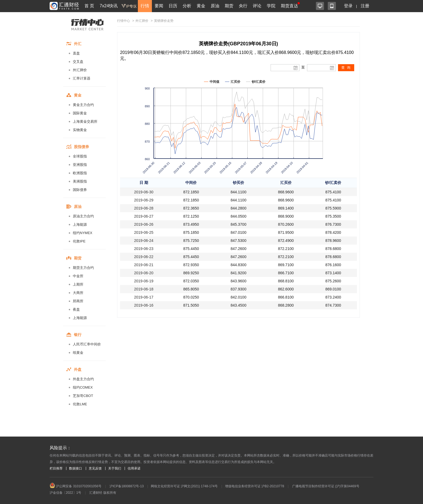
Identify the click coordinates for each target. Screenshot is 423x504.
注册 (365, 6)
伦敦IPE (79, 241)
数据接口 (76, 468)
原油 (215, 6)
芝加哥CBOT (83, 396)
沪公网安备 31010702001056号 (76, 486)
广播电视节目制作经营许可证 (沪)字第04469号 (326, 486)
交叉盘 (78, 62)
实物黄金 (80, 130)
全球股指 (80, 156)
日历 (173, 6)
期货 (229, 6)
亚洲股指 (80, 165)
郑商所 (78, 301)
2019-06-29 (144, 200)
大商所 (78, 293)
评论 (257, 6)
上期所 (78, 284)
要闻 (159, 6)
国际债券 (80, 190)
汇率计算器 (82, 78)
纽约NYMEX (83, 233)
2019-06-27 (144, 216)
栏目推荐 (56, 468)
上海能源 (80, 224)
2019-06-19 (144, 281)
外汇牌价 (80, 70)
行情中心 (124, 21)
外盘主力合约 (83, 379)
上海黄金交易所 (85, 121)
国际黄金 (80, 113)
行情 (145, 6)
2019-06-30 (144, 192)
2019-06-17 (144, 297)
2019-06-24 (144, 241)
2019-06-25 (144, 232)
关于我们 (115, 468)
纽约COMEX (83, 387)
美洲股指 (80, 181)
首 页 (89, 6)
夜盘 (76, 309)
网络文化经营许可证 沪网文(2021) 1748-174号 (184, 486)
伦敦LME (80, 404)
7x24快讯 (109, 6)
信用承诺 (134, 468)
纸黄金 (78, 353)
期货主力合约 (83, 268)
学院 (271, 6)
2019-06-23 (144, 249)
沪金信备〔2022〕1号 (65, 493)
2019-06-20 (144, 273)
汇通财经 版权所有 (103, 493)
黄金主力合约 (83, 105)
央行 (243, 6)
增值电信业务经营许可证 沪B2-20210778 (255, 486)
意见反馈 (95, 468)
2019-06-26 (144, 224)
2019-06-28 (144, 208)
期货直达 (289, 6)
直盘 (76, 53)
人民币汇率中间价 (87, 344)
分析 (187, 6)
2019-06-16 (144, 305)
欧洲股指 (80, 173)
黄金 (201, 6)
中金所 (78, 276)
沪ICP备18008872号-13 (127, 486)
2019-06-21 (144, 265)
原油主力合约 (83, 216)
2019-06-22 (144, 257)
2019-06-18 (144, 289)
